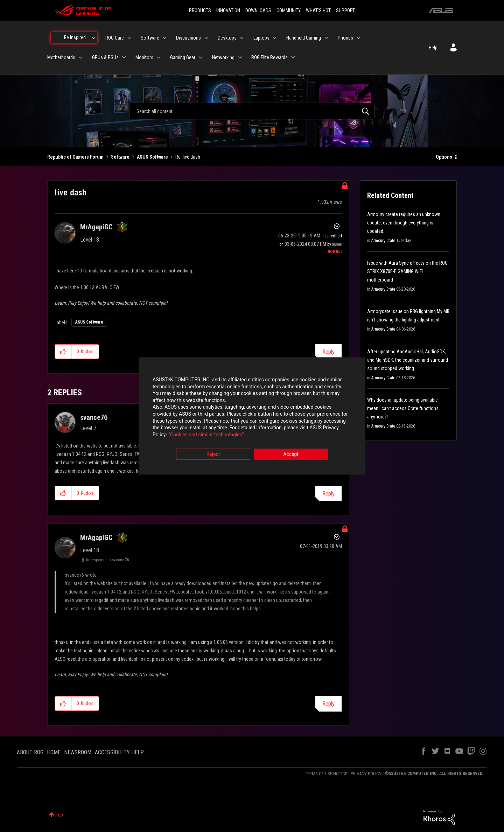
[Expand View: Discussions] (206, 38)
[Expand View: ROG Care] (129, 38)
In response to (107, 560)
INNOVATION (228, 11)
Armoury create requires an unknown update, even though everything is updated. (404, 223)
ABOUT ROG (30, 752)
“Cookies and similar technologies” (206, 435)
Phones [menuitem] (345, 38)
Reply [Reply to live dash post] (328, 352)
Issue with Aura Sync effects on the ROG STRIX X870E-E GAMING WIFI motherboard (407, 271)
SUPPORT (345, 11)
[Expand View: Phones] (358, 38)
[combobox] (252, 111)
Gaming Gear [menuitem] (183, 57)
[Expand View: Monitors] (159, 57)
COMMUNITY (289, 11)
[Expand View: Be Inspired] (94, 38)
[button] (63, 352)
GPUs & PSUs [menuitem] (105, 57)
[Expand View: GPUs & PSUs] (124, 57)
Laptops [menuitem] (261, 38)
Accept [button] (291, 455)
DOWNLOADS (258, 11)
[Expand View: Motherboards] (80, 57)
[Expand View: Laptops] (275, 38)
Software (120, 157)
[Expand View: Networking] (240, 57)
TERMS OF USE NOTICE (326, 774)
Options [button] (444, 157)
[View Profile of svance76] (94, 417)
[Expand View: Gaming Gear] (201, 57)
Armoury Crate (383, 241)
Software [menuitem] (150, 38)
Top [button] (59, 815)
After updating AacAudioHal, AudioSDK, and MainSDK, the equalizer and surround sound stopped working (408, 360)
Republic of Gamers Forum (75, 157)
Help (433, 48)
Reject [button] (213, 455)
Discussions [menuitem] (188, 38)
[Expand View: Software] (164, 38)
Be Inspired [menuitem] (75, 37)
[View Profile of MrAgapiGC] (96, 227)
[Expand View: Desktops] (242, 38)
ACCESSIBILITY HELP (119, 752)
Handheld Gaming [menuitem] (304, 38)
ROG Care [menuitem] (115, 38)
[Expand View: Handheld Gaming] (326, 38)
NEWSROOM (78, 752)
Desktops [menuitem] (227, 38)
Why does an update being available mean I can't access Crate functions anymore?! (403, 408)
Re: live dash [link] (188, 157)
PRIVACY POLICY (366, 774)
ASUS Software (152, 157)
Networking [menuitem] (223, 57)
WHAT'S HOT (318, 11)
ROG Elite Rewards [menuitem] (269, 57)
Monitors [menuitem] (144, 57)
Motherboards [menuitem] (61, 57)
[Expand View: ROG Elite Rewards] (293, 57)
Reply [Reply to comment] (328, 494)
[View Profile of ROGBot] (335, 252)
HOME (54, 752)
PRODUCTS (200, 11)
